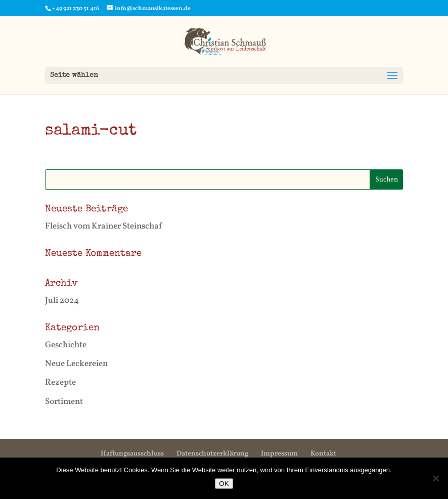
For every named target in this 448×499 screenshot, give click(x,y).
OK (224, 484)
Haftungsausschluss (132, 454)
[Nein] (435, 478)
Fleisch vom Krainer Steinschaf (103, 226)
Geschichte (66, 345)
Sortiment (64, 402)
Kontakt (323, 454)
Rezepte (60, 382)
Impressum (279, 454)
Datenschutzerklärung (212, 454)
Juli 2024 (62, 301)
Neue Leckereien (76, 364)
